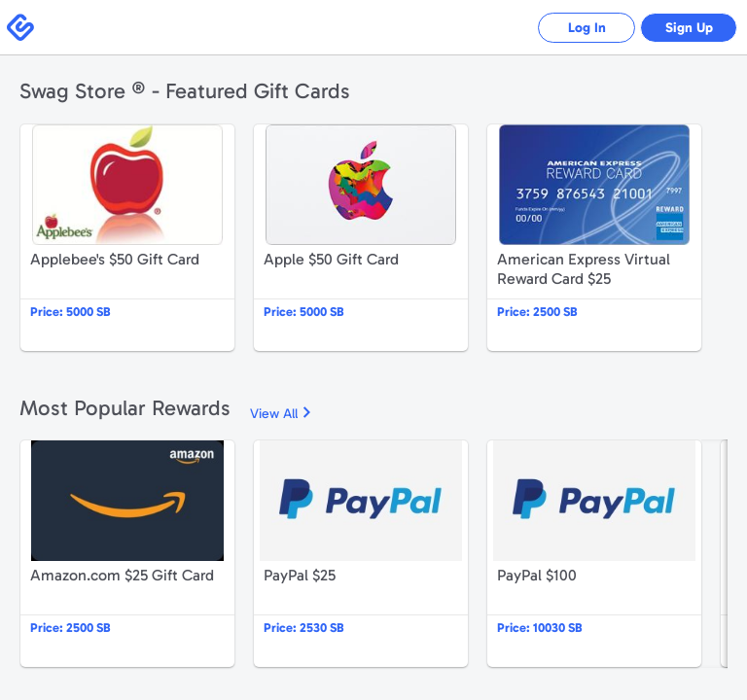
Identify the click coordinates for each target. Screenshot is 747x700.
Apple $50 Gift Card (361, 238)
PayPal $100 (594, 554)
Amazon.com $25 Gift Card (127, 554)
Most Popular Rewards (125, 408)
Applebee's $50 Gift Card (127, 238)
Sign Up (689, 28)
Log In (587, 28)
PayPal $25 (361, 554)
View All (274, 414)
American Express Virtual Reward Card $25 (594, 238)
